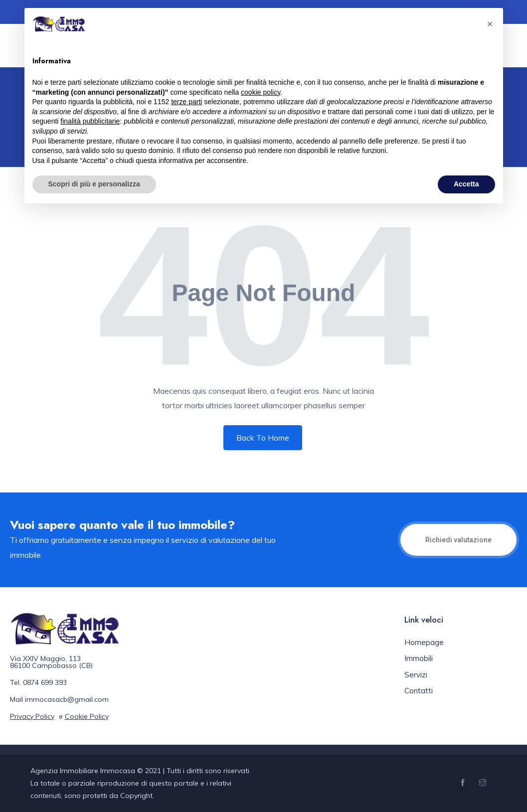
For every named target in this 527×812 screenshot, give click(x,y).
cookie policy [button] (261, 92)
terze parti (186, 102)
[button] (490, 24)
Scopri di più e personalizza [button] (94, 184)
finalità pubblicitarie (90, 121)
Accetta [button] (466, 184)
